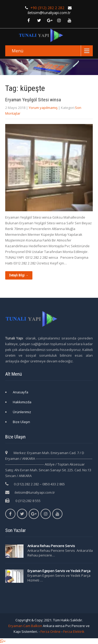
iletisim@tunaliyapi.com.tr (35, 492)
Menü (18, 51)
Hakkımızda (22, 402)
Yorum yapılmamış (43, 108)
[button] (3, 641)
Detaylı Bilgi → (19, 275)
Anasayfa (21, 392)
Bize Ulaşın (21, 422)
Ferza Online (51, 631)
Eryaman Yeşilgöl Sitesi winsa (33, 100)
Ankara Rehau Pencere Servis (52, 546)
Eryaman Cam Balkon (25, 626)
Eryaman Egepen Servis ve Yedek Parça (59, 571)
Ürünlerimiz (22, 412)
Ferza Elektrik (74, 631)
